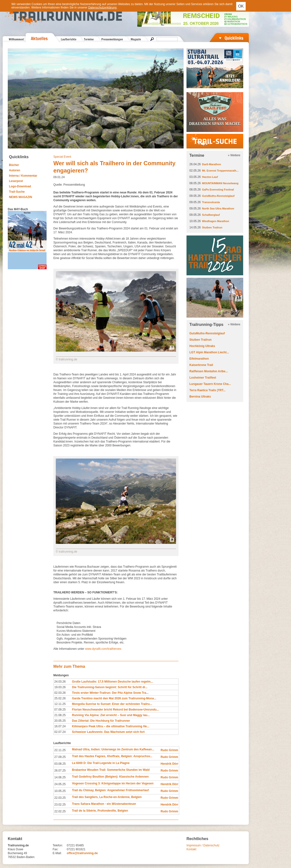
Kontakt (191, 849)
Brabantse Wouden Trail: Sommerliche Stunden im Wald (111, 770)
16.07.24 (60, 726)
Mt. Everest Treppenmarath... (220, 171)
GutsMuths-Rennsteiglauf (218, 196)
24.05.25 (60, 784)
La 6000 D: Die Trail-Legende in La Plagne (101, 763)
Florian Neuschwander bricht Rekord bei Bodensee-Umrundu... (116, 710)
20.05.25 (60, 721)
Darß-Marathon (211, 164)
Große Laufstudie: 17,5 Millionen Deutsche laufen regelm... (113, 682)
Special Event (62, 157)
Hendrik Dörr (169, 764)
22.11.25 (60, 750)
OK (241, 6)
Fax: (55, 849)
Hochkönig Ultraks (202, 346)
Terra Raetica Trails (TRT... (207, 390)
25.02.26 (60, 698)
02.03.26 (60, 693)
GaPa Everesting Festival (218, 190)
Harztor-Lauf (210, 177)
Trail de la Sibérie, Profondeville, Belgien (100, 811)
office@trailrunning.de (82, 853)
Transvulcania (211, 202)
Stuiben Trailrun (212, 227)
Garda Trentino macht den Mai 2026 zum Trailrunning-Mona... (114, 698)
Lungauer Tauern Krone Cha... (210, 384)
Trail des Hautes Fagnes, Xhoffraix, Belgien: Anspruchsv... (112, 756)
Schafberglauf (211, 215)
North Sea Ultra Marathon (218, 208)
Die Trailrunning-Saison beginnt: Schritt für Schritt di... (110, 687)
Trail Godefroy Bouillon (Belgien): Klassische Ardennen (110, 777)
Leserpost (16, 181)
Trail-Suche (17, 192)
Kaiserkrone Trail (201, 365)
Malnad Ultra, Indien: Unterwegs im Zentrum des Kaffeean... (113, 749)
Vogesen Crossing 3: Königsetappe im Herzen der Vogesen (113, 783)
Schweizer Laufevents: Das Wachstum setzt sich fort (108, 732)
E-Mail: (57, 853)
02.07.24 (60, 732)
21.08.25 (60, 715)
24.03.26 (60, 682)
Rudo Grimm (169, 750)
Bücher (14, 165)
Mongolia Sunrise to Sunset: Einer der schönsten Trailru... (112, 704)
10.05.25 (60, 791)
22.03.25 (60, 798)
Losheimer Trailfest (203, 378)
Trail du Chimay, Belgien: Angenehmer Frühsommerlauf (110, 790)
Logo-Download (20, 186)
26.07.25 (60, 771)
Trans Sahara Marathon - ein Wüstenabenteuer (104, 804)
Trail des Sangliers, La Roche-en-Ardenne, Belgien (107, 797)
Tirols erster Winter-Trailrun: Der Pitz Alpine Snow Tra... (110, 693)
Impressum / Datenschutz (203, 845)
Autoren (15, 170)
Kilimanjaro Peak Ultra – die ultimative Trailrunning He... (111, 726)
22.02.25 (60, 811)
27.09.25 (60, 757)
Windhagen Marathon (216, 221)
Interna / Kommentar (23, 176)
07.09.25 (60, 710)
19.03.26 (60, 687)
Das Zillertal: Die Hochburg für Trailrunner (101, 721)
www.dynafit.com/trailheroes (103, 649)
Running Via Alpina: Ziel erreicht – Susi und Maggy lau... (111, 715)
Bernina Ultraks (200, 397)
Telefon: (58, 845)
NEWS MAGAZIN (20, 197)
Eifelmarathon (199, 359)
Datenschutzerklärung (102, 8)
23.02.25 (60, 805)
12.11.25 (60, 704)
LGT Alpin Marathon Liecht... (209, 352)
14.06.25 (60, 777)
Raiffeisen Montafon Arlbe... (209, 371)
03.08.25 (60, 764)
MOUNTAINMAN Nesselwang (220, 183)
